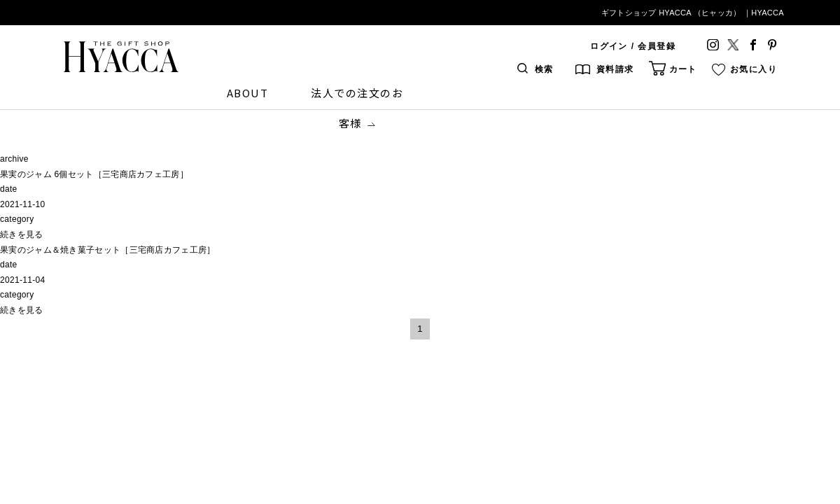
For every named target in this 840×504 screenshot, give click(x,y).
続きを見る (22, 234)
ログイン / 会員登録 (633, 46)
